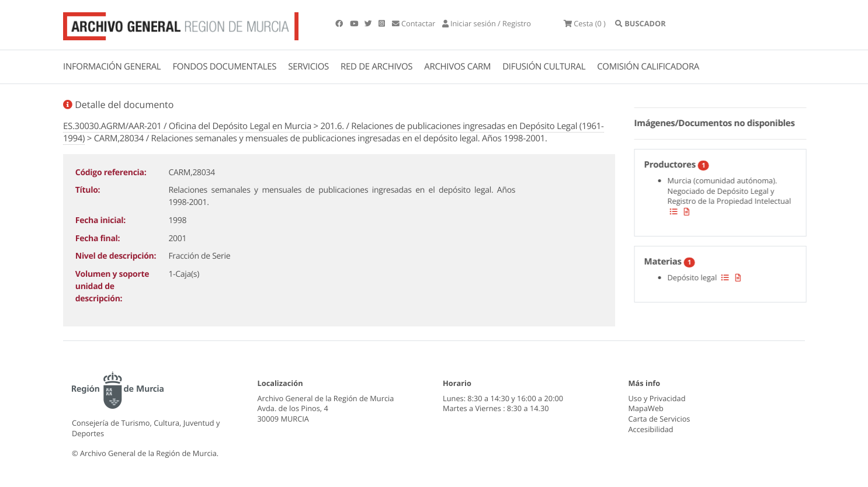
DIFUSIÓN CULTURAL (544, 67)
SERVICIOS (308, 67)
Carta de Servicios (659, 419)
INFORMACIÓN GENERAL (112, 67)
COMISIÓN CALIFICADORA (648, 67)
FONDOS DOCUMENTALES (224, 67)
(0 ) (585, 23)
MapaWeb (646, 408)
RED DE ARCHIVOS (376, 67)
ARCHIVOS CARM (457, 67)
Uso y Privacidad (657, 398)
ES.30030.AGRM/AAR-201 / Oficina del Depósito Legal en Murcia (187, 126)
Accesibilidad (651, 429)
